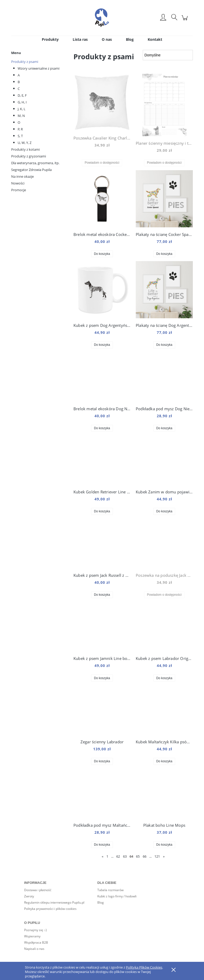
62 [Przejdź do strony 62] (118, 856)
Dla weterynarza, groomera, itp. (35, 163)
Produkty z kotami (25, 149)
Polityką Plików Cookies (144, 967)
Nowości (18, 183)
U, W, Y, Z (25, 143)
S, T (20, 136)
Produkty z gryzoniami (29, 156)
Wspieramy (32, 936)
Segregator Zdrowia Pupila (31, 170)
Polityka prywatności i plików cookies (50, 909)
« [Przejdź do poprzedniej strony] (103, 856)
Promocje (19, 190)
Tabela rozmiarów (110, 890)
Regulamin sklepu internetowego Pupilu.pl (54, 902)
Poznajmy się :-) (35, 930)
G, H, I (22, 102)
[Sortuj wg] (168, 55)
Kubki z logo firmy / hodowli (117, 896)
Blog (101, 902)
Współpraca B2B (36, 942)
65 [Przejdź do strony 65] (138, 856)
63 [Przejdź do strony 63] (125, 856)
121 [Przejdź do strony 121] (157, 856)
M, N (21, 116)
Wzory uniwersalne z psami (39, 68)
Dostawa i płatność (38, 890)
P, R (20, 129)
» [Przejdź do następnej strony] (164, 856)
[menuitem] (50, 39)
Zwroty (29, 896)
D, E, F (22, 95)
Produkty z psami (25, 62)
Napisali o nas (34, 949)
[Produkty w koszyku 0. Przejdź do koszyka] (185, 20)
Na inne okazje (22, 176)
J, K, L (22, 109)
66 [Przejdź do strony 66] (145, 856)
